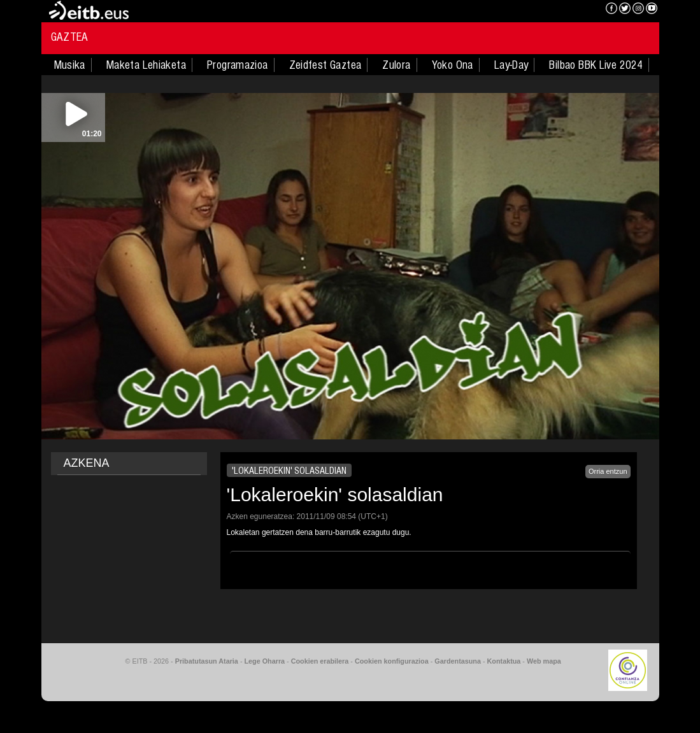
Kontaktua (504, 661)
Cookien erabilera (320, 661)
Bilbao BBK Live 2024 (596, 65)
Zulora (396, 65)
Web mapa (544, 661)
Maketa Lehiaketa (146, 65)
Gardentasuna (458, 661)
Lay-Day (511, 65)
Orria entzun (608, 471)
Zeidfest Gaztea (325, 65)
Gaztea (70, 37)
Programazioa (238, 65)
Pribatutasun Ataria (207, 661)
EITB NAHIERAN (550, 10)
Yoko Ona (453, 65)
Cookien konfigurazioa (392, 661)
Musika (70, 65)
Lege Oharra (265, 661)
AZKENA (87, 463)
